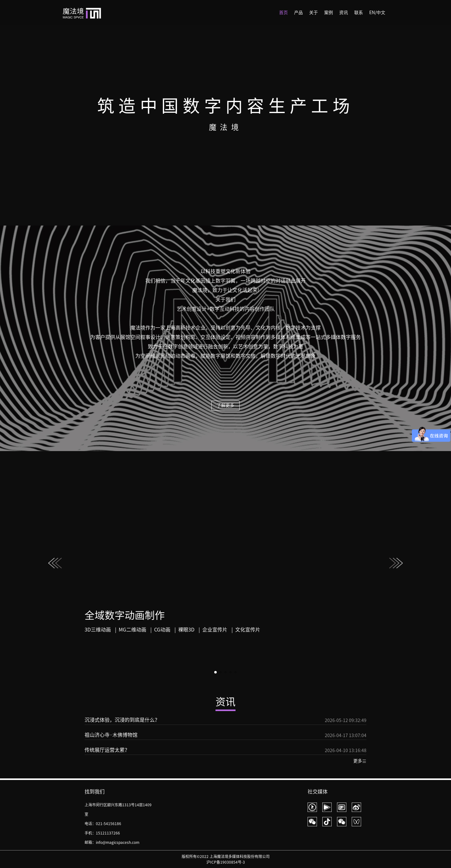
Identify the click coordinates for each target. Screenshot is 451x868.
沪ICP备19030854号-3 (226, 862)
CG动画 (162, 630)
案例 (329, 13)
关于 (314, 13)
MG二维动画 (132, 630)
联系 (359, 13)
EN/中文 (377, 13)
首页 (283, 13)
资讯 (344, 13)
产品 (298, 13)
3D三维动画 (98, 630)
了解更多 (225, 405)
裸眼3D (186, 630)
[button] (396, 565)
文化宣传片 (248, 630)
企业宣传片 (215, 630)
